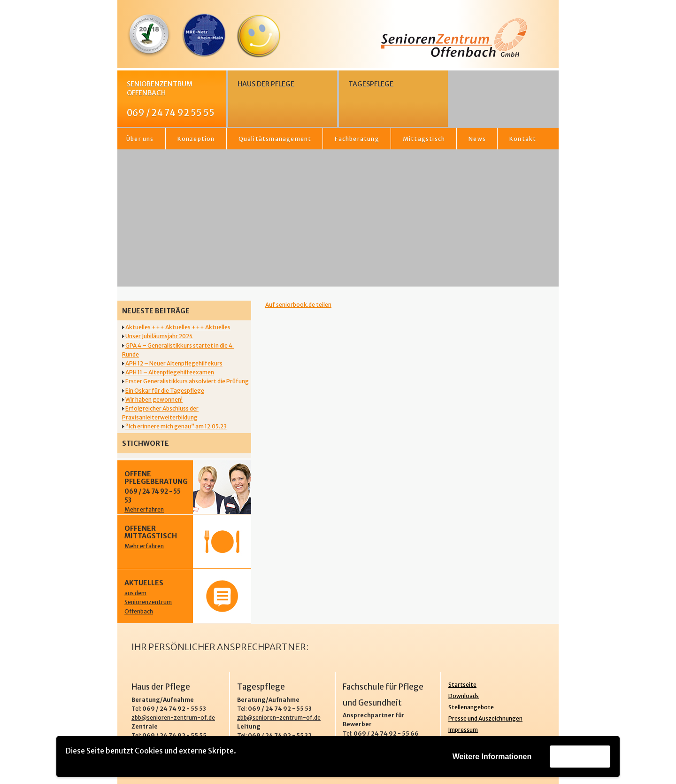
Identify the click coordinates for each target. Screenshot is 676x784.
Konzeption (196, 139)
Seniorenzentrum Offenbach (174, 99)
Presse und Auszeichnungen (485, 718)
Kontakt (523, 139)
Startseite (462, 685)
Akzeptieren (580, 756)
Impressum (463, 730)
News (477, 139)
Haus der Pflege (266, 84)
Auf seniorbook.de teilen (298, 305)
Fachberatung (357, 139)
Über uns (140, 139)
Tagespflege (371, 84)
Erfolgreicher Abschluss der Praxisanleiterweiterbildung (160, 413)
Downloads (464, 696)
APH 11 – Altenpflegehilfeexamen (170, 372)
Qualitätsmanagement (275, 139)
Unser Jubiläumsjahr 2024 (159, 336)
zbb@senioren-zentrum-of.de (173, 718)
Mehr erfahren (144, 509)
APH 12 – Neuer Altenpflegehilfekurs (174, 363)
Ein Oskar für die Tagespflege (165, 391)
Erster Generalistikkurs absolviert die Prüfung (187, 381)
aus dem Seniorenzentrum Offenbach (148, 602)
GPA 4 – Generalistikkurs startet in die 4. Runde (178, 350)
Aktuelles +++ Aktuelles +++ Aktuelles (178, 327)
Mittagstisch (424, 139)
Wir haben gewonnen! (154, 400)
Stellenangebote (471, 707)
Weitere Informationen (492, 757)
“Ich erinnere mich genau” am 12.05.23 (176, 426)
